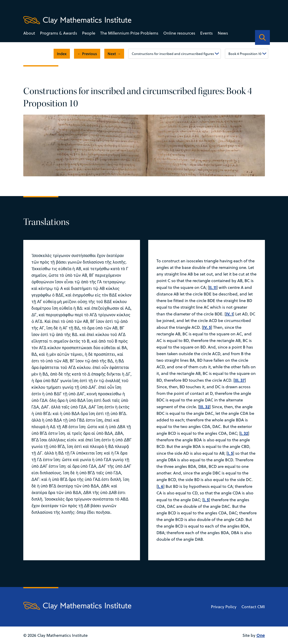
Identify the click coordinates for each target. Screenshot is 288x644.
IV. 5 (207, 327)
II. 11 (213, 287)
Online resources (179, 33)
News (223, 33)
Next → (114, 54)
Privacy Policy (224, 607)
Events (206, 33)
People (89, 33)
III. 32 (204, 406)
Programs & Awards (59, 33)
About (29, 33)
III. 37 (240, 380)
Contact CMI (253, 607)
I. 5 (230, 453)
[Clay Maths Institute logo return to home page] (77, 20)
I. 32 (244, 433)
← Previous (87, 54)
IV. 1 (229, 314)
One (261, 635)
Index (62, 54)
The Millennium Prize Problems (129, 33)
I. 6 (160, 486)
